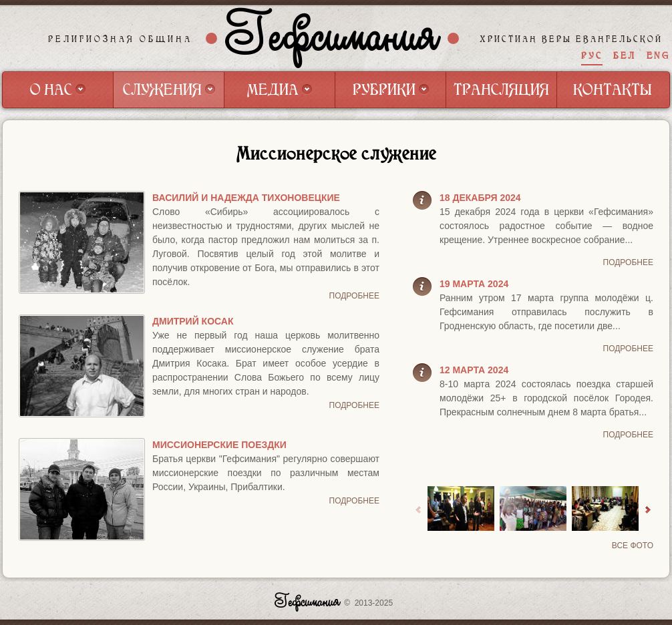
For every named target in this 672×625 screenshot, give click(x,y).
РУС (592, 56)
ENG (658, 56)
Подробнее (354, 296)
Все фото (633, 546)
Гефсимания (333, 38)
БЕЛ (625, 56)
